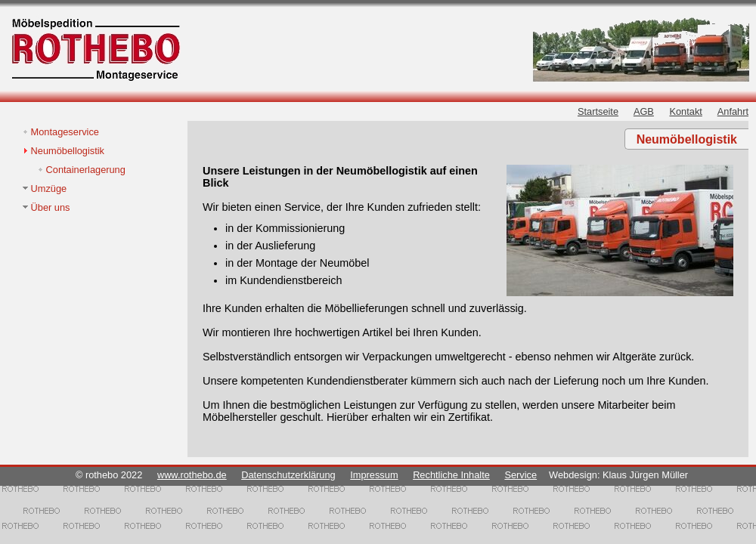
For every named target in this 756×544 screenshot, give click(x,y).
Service (521, 475)
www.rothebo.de (192, 475)
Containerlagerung (86, 170)
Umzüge (49, 189)
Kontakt (685, 111)
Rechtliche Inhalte (451, 475)
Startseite (598, 111)
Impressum (374, 475)
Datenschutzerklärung (288, 475)
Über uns (51, 207)
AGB (644, 111)
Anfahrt (733, 111)
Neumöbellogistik (68, 151)
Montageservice (65, 132)
